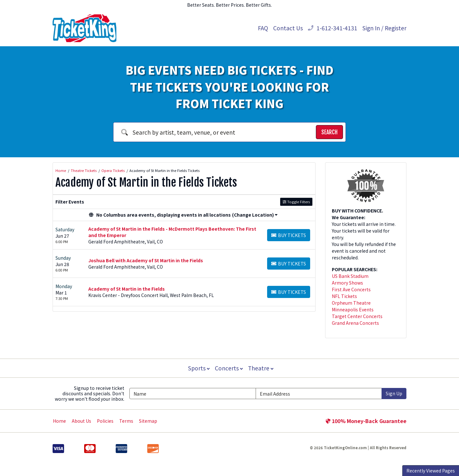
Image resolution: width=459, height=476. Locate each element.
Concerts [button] (229, 368)
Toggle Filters (296, 202)
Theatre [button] (261, 368)
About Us (81, 421)
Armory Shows (347, 283)
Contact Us (288, 28)
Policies (105, 421)
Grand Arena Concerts (355, 323)
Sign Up (394, 393)
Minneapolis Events (353, 309)
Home (59, 421)
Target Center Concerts (357, 316)
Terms (126, 421)
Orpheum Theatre (351, 303)
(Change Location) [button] (255, 215)
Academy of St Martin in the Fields (127, 289)
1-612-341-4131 (333, 28)
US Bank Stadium (350, 276)
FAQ (263, 28)
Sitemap (148, 421)
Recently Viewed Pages (431, 471)
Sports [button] (198, 368)
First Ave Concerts (351, 289)
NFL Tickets (344, 296)
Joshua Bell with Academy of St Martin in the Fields (146, 260)
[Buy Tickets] (289, 235)
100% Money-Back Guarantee (366, 421)
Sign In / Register (384, 28)
